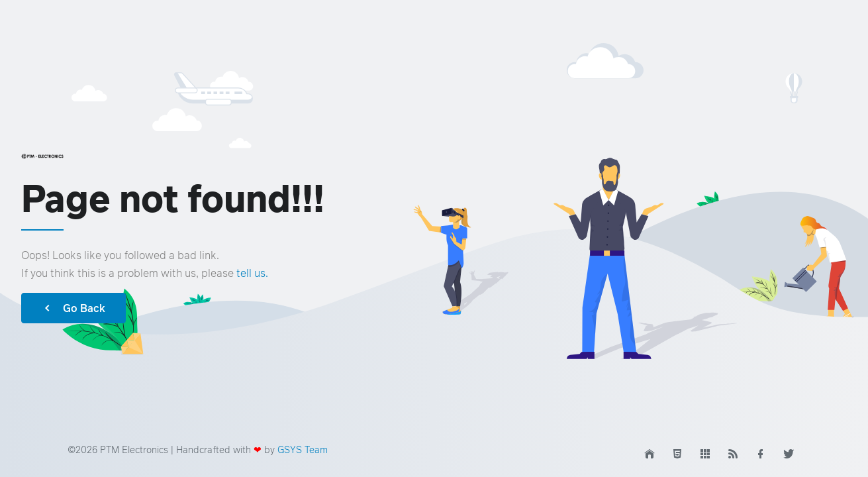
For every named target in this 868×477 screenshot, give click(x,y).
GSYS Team (303, 450)
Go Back (73, 308)
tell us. (252, 273)
